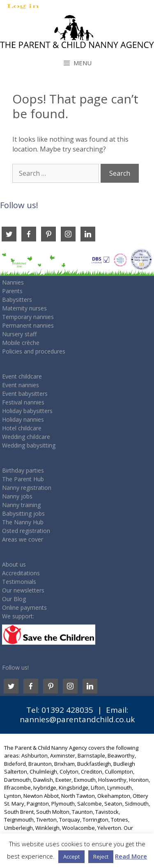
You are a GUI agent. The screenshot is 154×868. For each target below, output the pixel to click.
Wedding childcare (26, 437)
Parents (12, 291)
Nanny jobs (17, 496)
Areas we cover (23, 539)
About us (14, 564)
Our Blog (14, 599)
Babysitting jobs (23, 513)
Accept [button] (71, 857)
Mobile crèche (21, 343)
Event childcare (22, 376)
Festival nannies (23, 402)
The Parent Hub (23, 479)
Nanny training (21, 505)
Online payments (24, 607)
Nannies (13, 282)
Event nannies (21, 385)
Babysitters (17, 300)
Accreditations (21, 573)
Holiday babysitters (27, 411)
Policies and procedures (34, 351)
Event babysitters (25, 394)
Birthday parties (23, 470)
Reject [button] (101, 857)
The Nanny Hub (23, 522)
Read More (131, 856)
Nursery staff (19, 334)
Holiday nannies (23, 419)
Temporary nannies (28, 317)
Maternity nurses (24, 308)
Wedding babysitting (29, 445)
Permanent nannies (28, 325)
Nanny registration (27, 488)
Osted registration (26, 531)
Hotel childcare (22, 428)
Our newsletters (23, 590)
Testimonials (19, 582)
